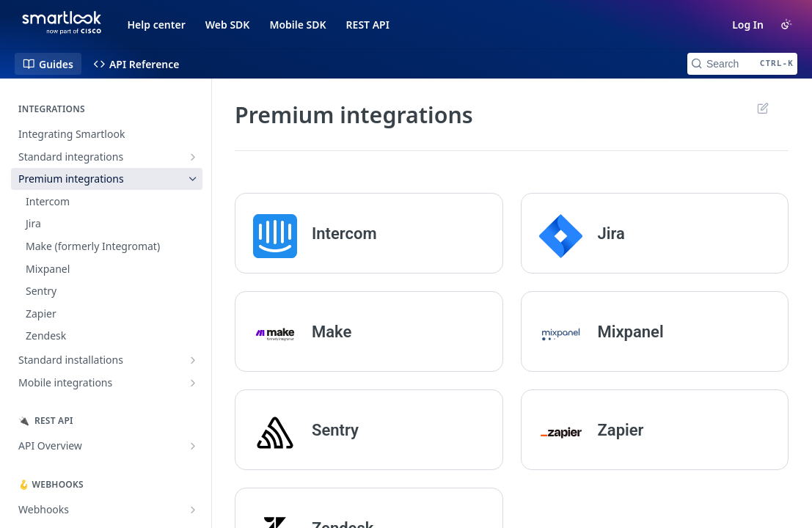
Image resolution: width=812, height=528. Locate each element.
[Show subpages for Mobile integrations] (193, 383)
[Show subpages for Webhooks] (193, 510)
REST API (368, 25)
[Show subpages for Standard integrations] (193, 157)
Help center (157, 25)
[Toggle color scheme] (786, 24)
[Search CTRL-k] (742, 64)
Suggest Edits (762, 108)
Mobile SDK (297, 25)
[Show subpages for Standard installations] (193, 360)
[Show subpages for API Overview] (193, 446)
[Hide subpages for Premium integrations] (193, 179)
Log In (748, 25)
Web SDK (228, 25)
